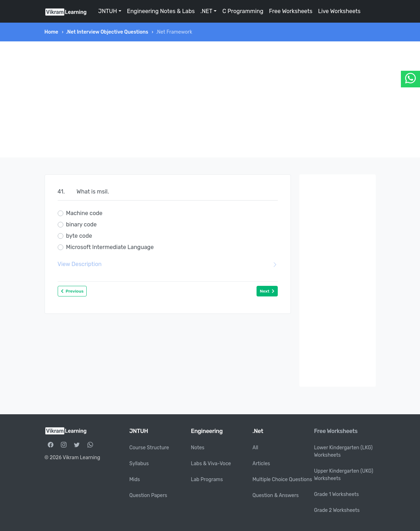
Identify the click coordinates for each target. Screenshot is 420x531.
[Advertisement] (210, 99)
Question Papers (148, 495)
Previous (72, 291)
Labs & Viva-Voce (211, 464)
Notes (198, 448)
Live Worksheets (339, 11)
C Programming (243, 11)
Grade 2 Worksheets (337, 510)
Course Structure (149, 448)
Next (267, 291)
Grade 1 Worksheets (337, 494)
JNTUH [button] (108, 11)
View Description (168, 264)
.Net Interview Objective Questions (107, 32)
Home (51, 32)
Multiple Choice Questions (283, 480)
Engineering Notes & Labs (161, 11)
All (255, 448)
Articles (261, 464)
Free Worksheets (291, 11)
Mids (135, 480)
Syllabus (139, 464)
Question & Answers (276, 495)
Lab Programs (207, 480)
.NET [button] (206, 11)
